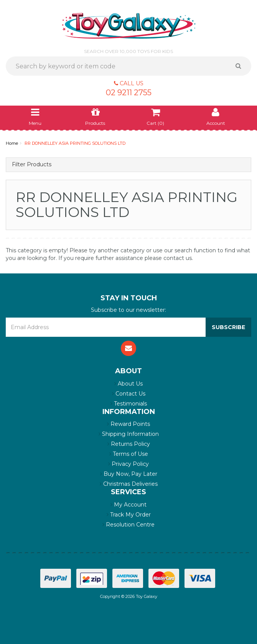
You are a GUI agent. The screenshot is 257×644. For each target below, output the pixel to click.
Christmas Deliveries (129, 484)
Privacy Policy (128, 464)
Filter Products (32, 165)
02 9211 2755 (129, 93)
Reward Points (128, 424)
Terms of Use (129, 454)
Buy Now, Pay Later (129, 474)
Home (12, 143)
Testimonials (129, 404)
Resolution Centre (128, 525)
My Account (128, 505)
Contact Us (129, 394)
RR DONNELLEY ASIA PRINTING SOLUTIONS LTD (75, 143)
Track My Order (129, 515)
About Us (128, 384)
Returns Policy (129, 444)
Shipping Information (129, 434)
